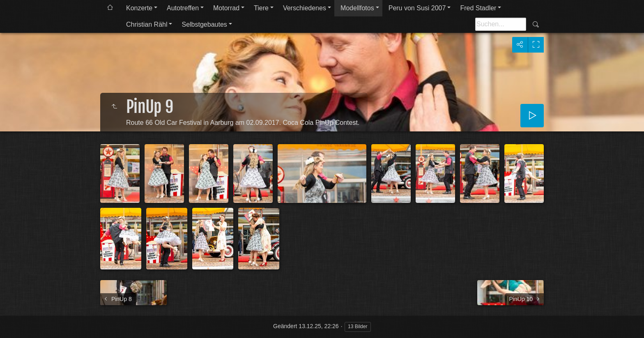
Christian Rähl (147, 24)
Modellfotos (357, 8)
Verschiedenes (305, 8)
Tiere (261, 8)
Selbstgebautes (204, 24)
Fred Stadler (478, 8)
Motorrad (226, 8)
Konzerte (139, 8)
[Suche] (501, 24)
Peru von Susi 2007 (417, 8)
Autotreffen (183, 8)
